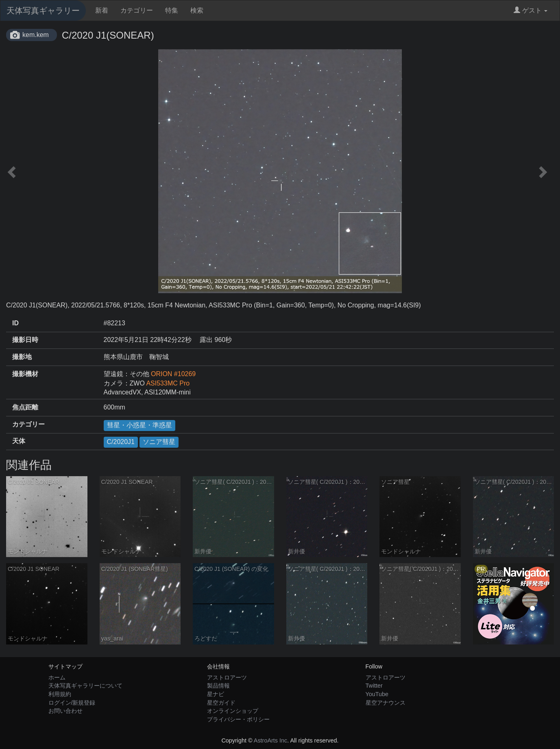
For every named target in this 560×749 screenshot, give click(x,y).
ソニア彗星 (159, 442)
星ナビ (216, 694)
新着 (102, 10)
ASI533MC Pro (168, 383)
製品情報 (218, 686)
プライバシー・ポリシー (238, 719)
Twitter (374, 686)
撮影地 (22, 357)
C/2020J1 (121, 442)
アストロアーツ (227, 677)
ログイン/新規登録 (72, 703)
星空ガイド (221, 703)
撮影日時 (25, 340)
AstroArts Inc (270, 740)
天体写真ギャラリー (43, 11)
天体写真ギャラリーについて (85, 686)
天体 (19, 441)
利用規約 (60, 694)
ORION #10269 (173, 374)
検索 (197, 10)
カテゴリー (137, 10)
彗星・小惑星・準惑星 (139, 425)
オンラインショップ (233, 711)
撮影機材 (25, 374)
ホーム (57, 677)
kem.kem (36, 35)
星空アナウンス (386, 703)
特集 (172, 10)
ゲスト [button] (531, 10)
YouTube (377, 694)
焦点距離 (25, 407)
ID (15, 323)
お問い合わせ (65, 711)
